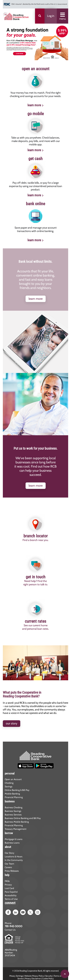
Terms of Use (11, 899)
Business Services (13, 815)
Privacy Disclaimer (33, 978)
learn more (34, 105)
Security (49, 976)
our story (12, 723)
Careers (8, 867)
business (10, 801)
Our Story (9, 853)
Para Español (11, 892)
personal (10, 774)
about (8, 847)
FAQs (7, 881)
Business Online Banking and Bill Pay (23, 818)
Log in (51, 16)
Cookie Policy (48, 978)
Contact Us (10, 930)
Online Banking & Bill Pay (17, 790)
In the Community (14, 860)
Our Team (9, 864)
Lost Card (9, 888)
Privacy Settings (16, 976)
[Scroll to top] (65, 974)
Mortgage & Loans (14, 839)
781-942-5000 (14, 926)
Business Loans (12, 843)
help (7, 875)
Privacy (8, 885)
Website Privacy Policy (34, 976)
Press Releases (12, 871)
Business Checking (14, 807)
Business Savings (13, 811)
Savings (9, 786)
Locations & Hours (14, 856)
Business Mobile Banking (17, 822)
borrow (9, 833)
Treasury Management (16, 829)
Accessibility (11, 895)
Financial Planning (14, 797)
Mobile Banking (12, 794)
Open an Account (13, 779)
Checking (9, 783)
